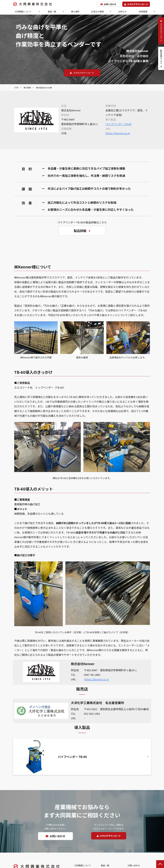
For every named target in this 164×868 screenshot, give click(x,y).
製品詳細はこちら (161, 57)
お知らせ (122, 11)
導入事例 (75, 11)
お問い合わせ (110, 4)
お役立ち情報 (97, 11)
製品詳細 (80, 231)
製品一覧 (52, 11)
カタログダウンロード (138, 4)
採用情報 (143, 11)
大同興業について (23, 11)
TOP (16, 88)
